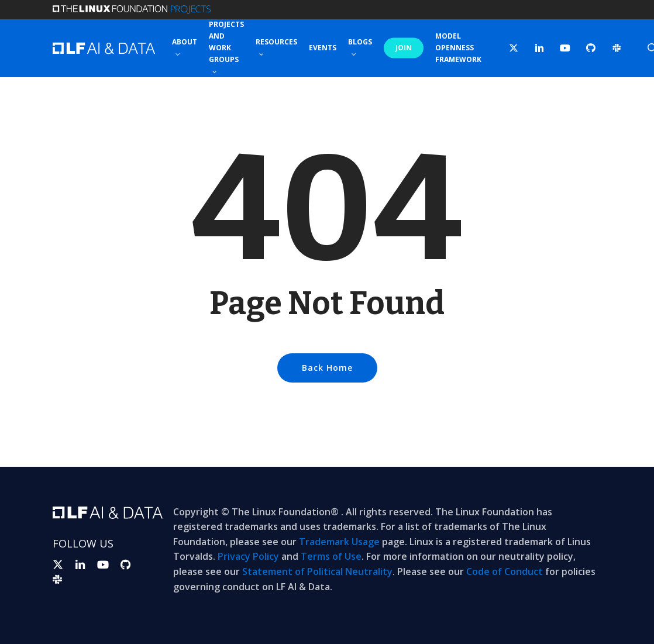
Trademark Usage (339, 542)
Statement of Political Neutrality (317, 571)
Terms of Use (331, 556)
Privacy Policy (248, 556)
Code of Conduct (505, 571)
